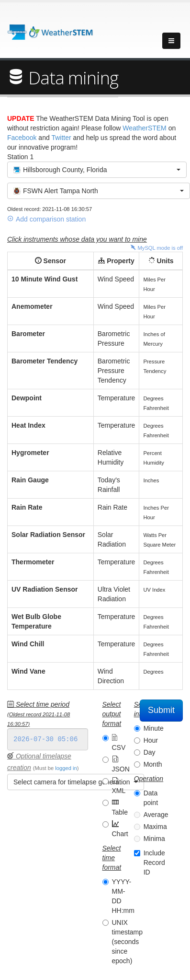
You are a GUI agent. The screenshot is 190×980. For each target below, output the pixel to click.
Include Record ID (154, 863)
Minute (154, 728)
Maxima (155, 827)
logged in (66, 768)
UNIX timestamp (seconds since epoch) (128, 942)
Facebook (22, 138)
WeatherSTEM (145, 128)
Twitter (61, 138)
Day (150, 752)
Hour (151, 740)
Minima (154, 839)
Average (156, 815)
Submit (161, 710)
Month (153, 764)
